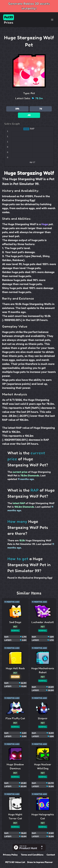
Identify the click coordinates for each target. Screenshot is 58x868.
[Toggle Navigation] (52, 20)
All (29, 115)
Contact (51, 855)
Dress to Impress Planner (40, 862)
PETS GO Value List (15, 862)
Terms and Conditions (32, 855)
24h (17, 109)
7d (41, 109)
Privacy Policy (10, 855)
